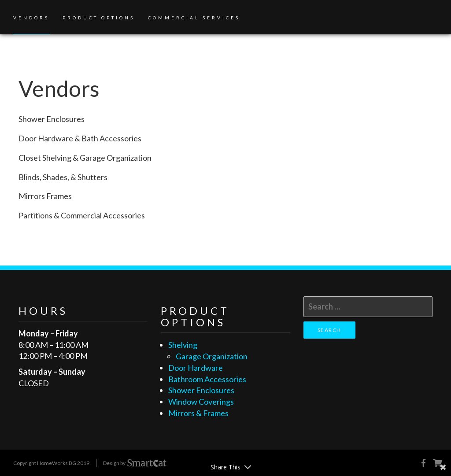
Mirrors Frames (45, 196)
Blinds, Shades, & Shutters (63, 177)
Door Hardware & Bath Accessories (80, 138)
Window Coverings (201, 402)
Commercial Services (194, 18)
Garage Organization (212, 356)
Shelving (183, 345)
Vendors (31, 18)
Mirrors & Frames (198, 413)
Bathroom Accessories (207, 379)
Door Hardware (196, 368)
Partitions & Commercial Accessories (82, 215)
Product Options (99, 18)
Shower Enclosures (52, 119)
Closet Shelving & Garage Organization (85, 158)
